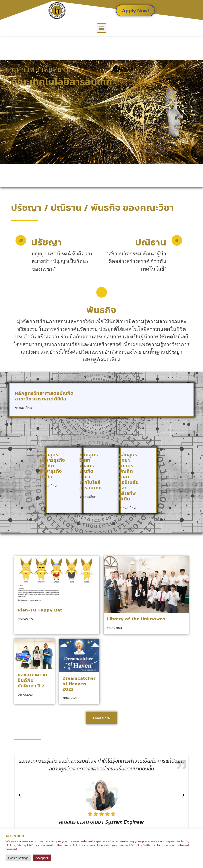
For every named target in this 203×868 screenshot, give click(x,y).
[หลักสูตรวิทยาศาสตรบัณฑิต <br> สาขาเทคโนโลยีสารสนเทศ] (111, 493)
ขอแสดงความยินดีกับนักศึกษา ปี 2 (32, 680)
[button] (102, 28)
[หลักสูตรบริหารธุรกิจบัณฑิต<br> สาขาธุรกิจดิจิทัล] (74, 482)
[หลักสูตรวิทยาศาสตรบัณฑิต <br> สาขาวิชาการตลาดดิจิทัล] (182, 405)
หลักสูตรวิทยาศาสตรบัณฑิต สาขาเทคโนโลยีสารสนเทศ (91, 471)
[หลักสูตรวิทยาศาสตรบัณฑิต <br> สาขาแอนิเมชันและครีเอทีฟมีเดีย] (148, 505)
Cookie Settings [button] (18, 858)
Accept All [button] (42, 858)
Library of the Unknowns (136, 619)
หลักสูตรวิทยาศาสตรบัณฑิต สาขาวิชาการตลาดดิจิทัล (44, 396)
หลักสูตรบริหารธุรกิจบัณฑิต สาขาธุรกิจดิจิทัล (52, 466)
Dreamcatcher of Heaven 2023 (79, 684)
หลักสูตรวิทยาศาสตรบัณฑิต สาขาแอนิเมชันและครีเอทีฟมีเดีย (129, 477)
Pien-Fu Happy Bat (40, 610)
